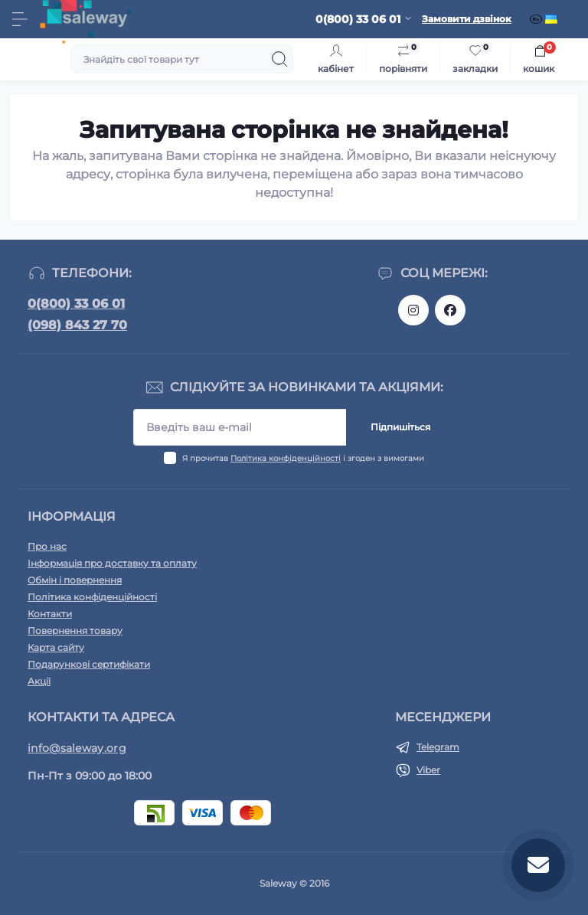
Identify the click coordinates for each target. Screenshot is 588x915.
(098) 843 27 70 (77, 325)
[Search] (279, 59)
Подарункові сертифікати (89, 664)
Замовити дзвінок (467, 19)
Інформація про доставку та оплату (112, 563)
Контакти (50, 614)
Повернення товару (75, 631)
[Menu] (20, 19)
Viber (428, 770)
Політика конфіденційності (286, 458)
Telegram (438, 747)
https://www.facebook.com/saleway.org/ (450, 310)
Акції (39, 681)
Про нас (47, 546)
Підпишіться (400, 427)
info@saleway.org (77, 748)
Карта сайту (56, 647)
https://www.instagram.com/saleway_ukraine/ (413, 310)
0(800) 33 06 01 (76, 304)
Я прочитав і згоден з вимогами (303, 458)
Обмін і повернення (75, 580)
